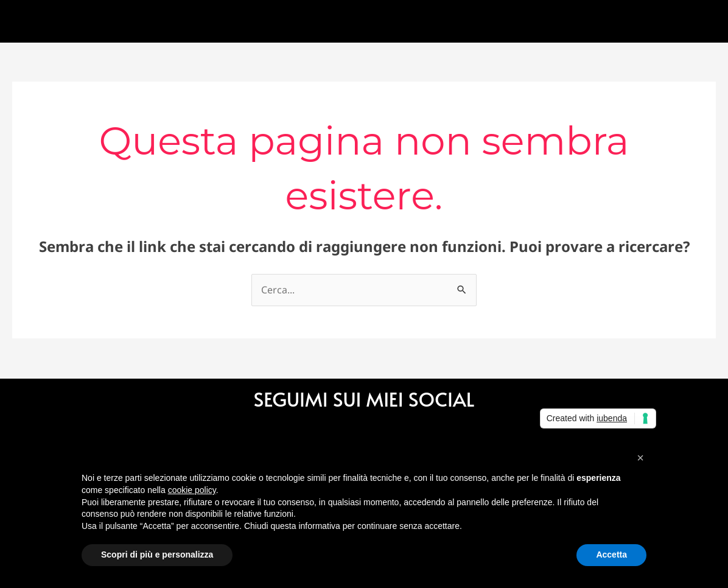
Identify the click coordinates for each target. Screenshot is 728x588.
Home (61, 21)
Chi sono (128, 21)
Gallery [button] (196, 21)
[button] (640, 458)
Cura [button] (268, 21)
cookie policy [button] (192, 490)
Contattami (351, 21)
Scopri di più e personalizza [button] (157, 555)
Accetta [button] (611, 555)
